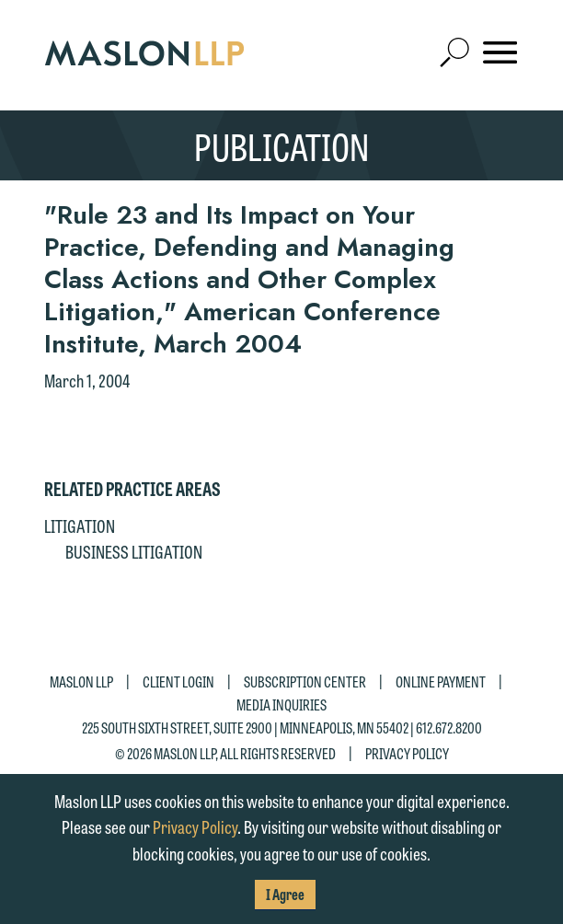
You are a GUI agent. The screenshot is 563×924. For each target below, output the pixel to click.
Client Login (178, 681)
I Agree (285, 894)
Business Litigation (134, 551)
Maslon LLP (81, 681)
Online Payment (441, 681)
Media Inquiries (281, 705)
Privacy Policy (407, 753)
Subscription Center (305, 681)
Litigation (80, 526)
